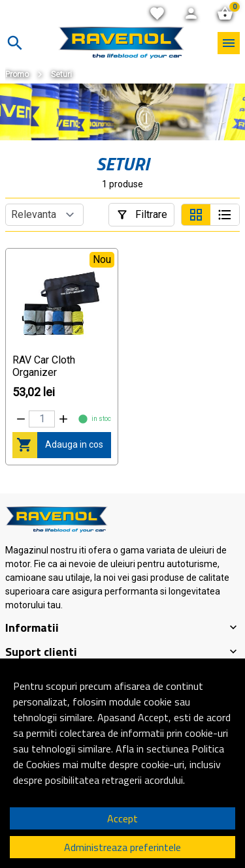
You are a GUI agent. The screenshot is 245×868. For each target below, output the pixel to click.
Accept (122, 818)
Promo (17, 74)
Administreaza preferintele (122, 847)
